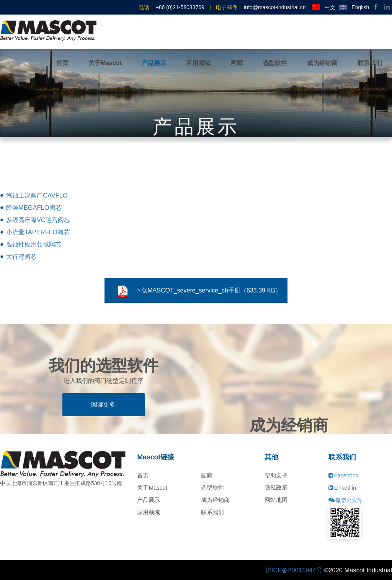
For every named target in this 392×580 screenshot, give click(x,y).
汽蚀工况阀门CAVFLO (37, 195)
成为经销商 (322, 63)
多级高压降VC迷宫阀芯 (38, 220)
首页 (62, 63)
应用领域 (198, 63)
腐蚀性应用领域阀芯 (34, 244)
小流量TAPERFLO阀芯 (38, 232)
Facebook (343, 475)
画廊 (237, 63)
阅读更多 (103, 404)
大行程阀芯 (21, 257)
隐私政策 (276, 488)
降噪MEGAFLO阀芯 (34, 207)
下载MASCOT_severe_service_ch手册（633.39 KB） (199, 292)
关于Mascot (105, 63)
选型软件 (275, 63)
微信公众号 (345, 500)
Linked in (342, 488)
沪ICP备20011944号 (294, 570)
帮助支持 (276, 475)
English (354, 7)
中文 (324, 7)
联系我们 (370, 63)
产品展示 (154, 63)
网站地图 (276, 500)
